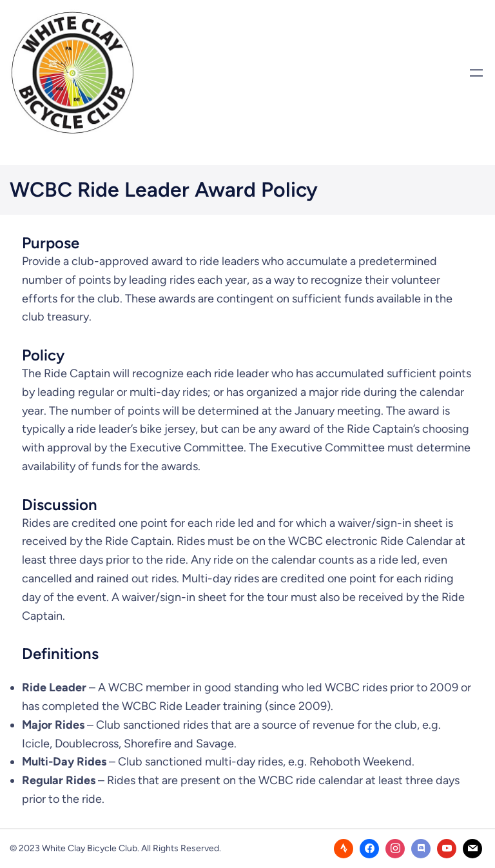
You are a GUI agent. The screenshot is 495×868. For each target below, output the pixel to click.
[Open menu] (476, 73)
